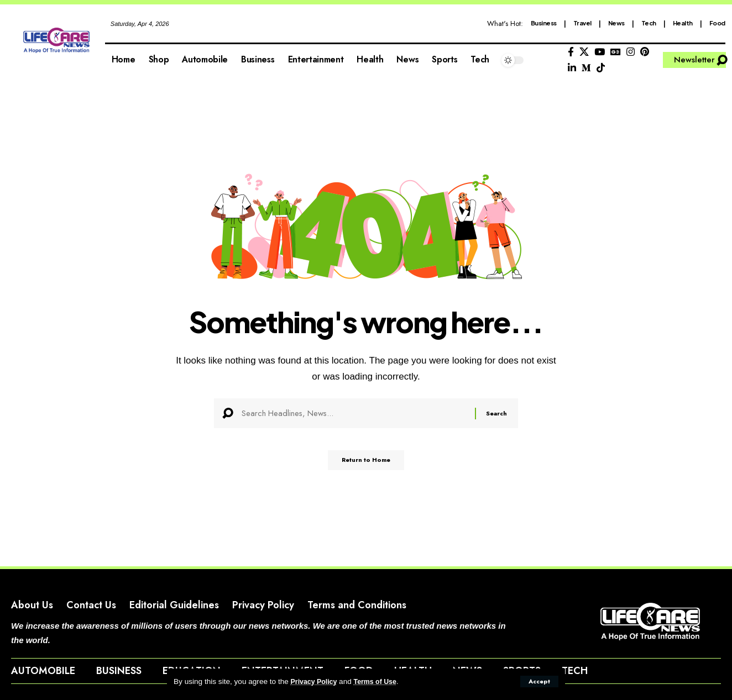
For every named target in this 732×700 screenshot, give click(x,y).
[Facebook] (571, 52)
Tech (649, 23)
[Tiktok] (601, 68)
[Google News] (616, 52)
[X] (584, 52)
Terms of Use (382, 681)
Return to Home (366, 465)
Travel (582, 23)
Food (717, 23)
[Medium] (586, 68)
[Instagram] (631, 52)
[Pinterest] (645, 52)
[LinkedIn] (572, 68)
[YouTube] (600, 52)
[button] (538, 681)
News (616, 23)
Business (544, 23)
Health (683, 23)
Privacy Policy (316, 681)
